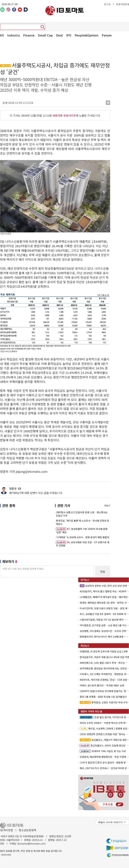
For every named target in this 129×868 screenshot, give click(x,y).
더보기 (107, 506)
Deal (59, 35)
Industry (14, 35)
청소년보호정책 (27, 830)
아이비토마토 (65, 11)
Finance (29, 35)
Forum (107, 35)
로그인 (107, 4)
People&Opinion (87, 35)
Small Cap (45, 35)
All (2, 35)
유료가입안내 (122, 4)
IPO (69, 35)
